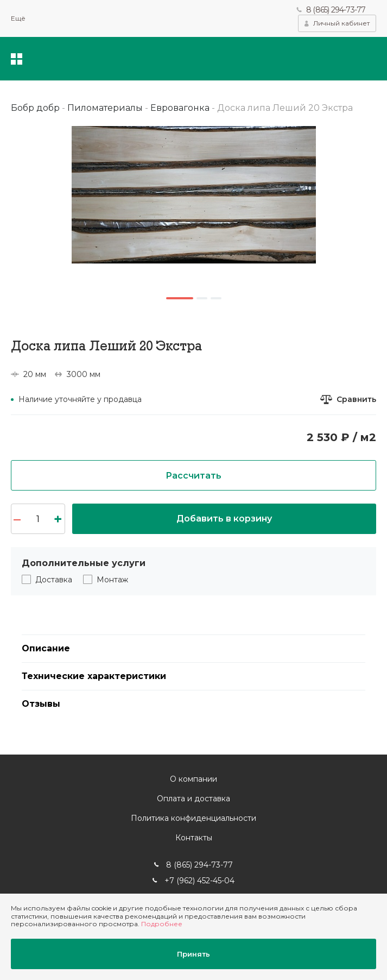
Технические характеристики (94, 676)
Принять (193, 954)
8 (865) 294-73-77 (336, 10)
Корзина (368, 59)
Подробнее (162, 924)
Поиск (304, 59)
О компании (193, 779)
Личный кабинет (341, 23)
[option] (193, 195)
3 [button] (216, 298)
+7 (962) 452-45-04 (199, 881)
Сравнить (356, 400)
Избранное (335, 59)
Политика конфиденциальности (193, 818)
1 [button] (180, 298)
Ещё (18, 18)
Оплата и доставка (193, 799)
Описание (46, 648)
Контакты (194, 838)
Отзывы (41, 704)
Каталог (17, 59)
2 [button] (202, 298)
